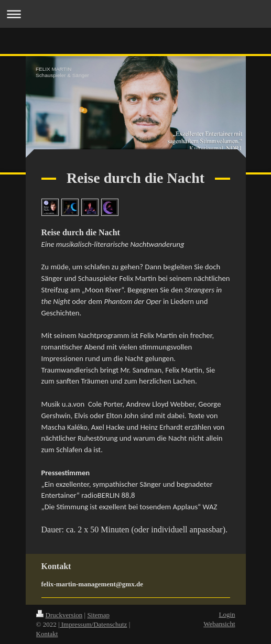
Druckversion (59, 615)
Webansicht (219, 624)
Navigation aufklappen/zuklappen (135, 14)
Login (227, 614)
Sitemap (98, 615)
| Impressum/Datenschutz (93, 624)
